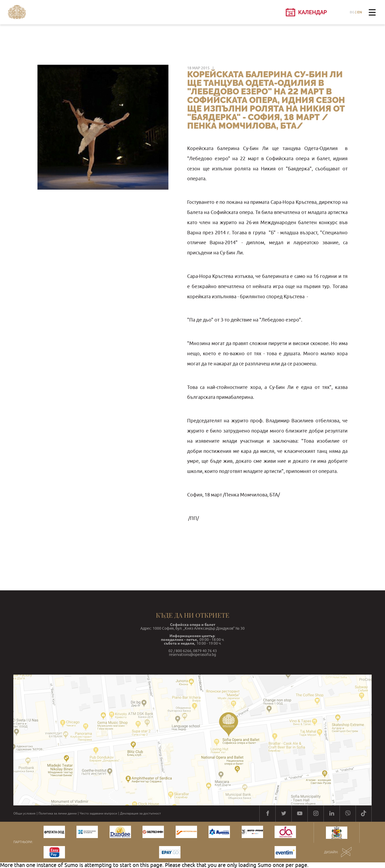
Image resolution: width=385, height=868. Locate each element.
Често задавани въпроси (98, 813)
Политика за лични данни (58, 813)
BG (352, 12)
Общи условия (24, 813)
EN (360, 12)
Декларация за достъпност (140, 813)
